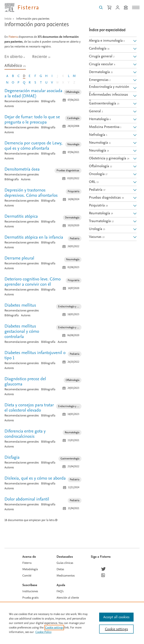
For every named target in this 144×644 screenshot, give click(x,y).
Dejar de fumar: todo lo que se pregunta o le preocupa (32, 119)
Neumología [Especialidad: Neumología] (73, 259)
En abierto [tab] (15, 57)
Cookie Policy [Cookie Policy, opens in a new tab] (43, 632)
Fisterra (27, 563)
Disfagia (12, 457)
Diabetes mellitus (20, 305)
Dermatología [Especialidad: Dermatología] (72, 218)
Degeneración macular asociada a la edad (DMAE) (33, 93)
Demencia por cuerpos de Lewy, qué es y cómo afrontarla (33, 146)
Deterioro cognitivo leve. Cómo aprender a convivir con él (33, 282)
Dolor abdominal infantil (27, 499)
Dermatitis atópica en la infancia (34, 237)
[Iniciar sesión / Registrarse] (118, 7)
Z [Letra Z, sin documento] (74, 82)
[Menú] (136, 7)
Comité (27, 576)
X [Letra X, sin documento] (63, 82)
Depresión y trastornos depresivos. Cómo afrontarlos (31, 193)
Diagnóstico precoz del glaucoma (25, 381)
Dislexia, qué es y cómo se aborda (35, 478)
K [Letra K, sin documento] (63, 76)
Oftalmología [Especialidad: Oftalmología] (72, 92)
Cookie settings (54, 628)
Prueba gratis (30, 598)
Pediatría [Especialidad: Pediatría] (75, 238)
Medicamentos (66, 576)
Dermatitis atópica (21, 216)
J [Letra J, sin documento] (58, 76)
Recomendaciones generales (22, 101)
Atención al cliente (68, 598)
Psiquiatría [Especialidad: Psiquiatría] (73, 191)
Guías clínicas (65, 563)
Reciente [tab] (41, 57)
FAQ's (60, 591)
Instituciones (30, 591)
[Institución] (126, 7)
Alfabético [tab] (15, 66)
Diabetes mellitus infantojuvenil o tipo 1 (35, 355)
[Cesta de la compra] (109, 7)
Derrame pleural (19, 258)
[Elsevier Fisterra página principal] (22, 7)
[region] (72, 623)
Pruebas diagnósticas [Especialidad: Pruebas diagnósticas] (68, 170)
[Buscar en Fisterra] (101, 7)
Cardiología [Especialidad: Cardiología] (73, 118)
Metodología (30, 569)
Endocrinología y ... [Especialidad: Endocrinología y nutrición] (69, 306)
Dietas (60, 569)
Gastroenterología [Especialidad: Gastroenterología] (70, 459)
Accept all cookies (116, 617)
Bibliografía (48, 101)
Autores (9, 106)
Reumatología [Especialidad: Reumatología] (72, 432)
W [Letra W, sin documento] (57, 82)
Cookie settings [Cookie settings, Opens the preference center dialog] (116, 629)
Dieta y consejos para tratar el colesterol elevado (29, 408)
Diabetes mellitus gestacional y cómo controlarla (22, 331)
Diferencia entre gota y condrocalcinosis (25, 434)
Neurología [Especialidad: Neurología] (73, 144)
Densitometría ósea (22, 169)
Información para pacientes (33, 19)
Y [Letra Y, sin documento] (69, 82)
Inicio (8, 19)
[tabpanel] (43, 304)
